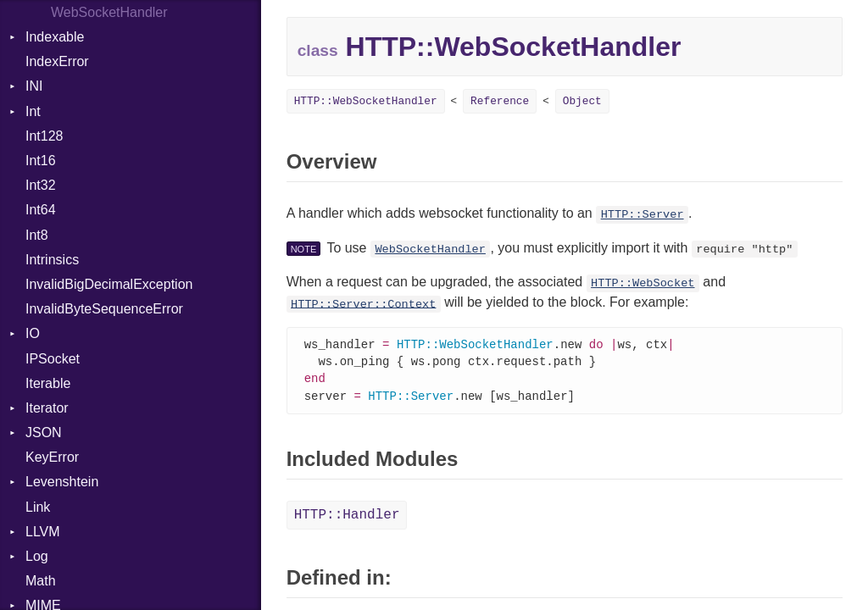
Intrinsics (52, 260)
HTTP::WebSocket (643, 283)
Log (37, 556)
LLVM (43, 532)
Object (582, 101)
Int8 (37, 235)
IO (33, 333)
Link (38, 507)
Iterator (47, 408)
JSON (44, 433)
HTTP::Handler (347, 518)
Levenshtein (62, 482)
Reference (500, 101)
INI (34, 86)
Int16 (41, 161)
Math (41, 581)
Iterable (48, 383)
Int (33, 111)
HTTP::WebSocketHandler (366, 101)
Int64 (41, 210)
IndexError (57, 61)
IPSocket (53, 359)
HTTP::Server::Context (363, 304)
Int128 (44, 136)
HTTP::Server (643, 215)
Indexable (55, 37)
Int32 (41, 185)
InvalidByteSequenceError (104, 309)
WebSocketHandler (430, 250)
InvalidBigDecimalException (109, 284)
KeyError (52, 457)
